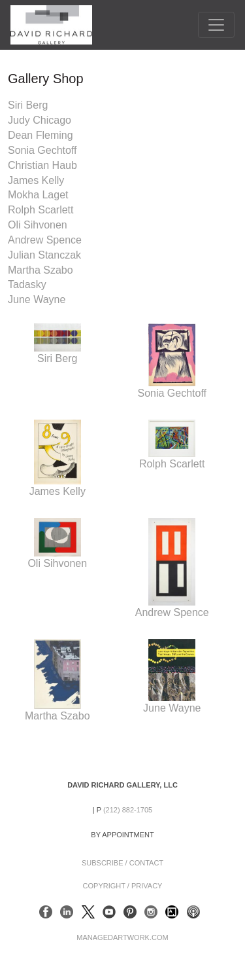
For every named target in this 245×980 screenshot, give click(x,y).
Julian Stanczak (44, 255)
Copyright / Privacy (123, 886)
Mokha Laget (38, 195)
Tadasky (27, 284)
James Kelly (36, 180)
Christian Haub (42, 165)
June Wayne (37, 299)
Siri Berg (28, 105)
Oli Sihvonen (38, 225)
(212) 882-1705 (128, 810)
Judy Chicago (40, 120)
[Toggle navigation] (216, 25)
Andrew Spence (45, 240)
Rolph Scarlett (41, 210)
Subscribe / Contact (122, 863)
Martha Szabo (41, 270)
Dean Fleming (41, 135)
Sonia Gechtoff (42, 150)
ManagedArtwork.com (122, 937)
